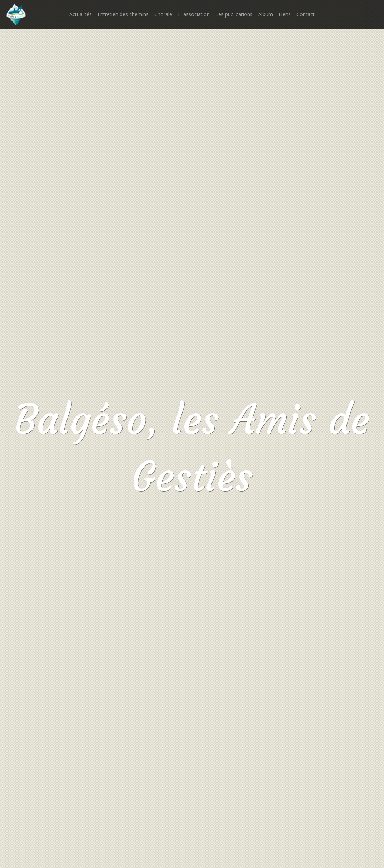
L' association (194, 14)
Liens (285, 14)
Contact (306, 14)
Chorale (163, 14)
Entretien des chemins (123, 14)
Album (266, 14)
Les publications (234, 14)
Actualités (81, 14)
